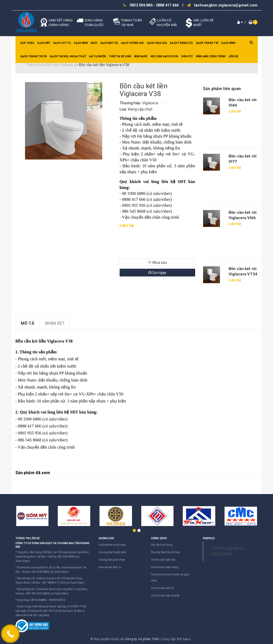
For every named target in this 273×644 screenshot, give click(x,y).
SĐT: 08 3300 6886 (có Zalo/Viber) (47, 594)
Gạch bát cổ (109, 43)
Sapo (187, 639)
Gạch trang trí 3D (34, 56)
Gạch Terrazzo (181, 43)
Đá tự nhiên (98, 56)
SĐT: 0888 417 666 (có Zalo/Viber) (63, 583)
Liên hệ (234, 56)
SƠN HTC (187, 56)
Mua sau (157, 263)
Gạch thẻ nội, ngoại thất (68, 56)
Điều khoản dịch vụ (110, 567)
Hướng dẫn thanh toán (113, 552)
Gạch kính (228, 43)
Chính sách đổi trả (162, 588)
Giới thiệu (27, 43)
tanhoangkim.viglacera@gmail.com (226, 5)
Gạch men (81, 43)
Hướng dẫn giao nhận (112, 560)
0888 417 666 (167, 5)
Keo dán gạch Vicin (165, 56)
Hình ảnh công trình (211, 56)
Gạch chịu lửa (157, 43)
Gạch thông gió (133, 43)
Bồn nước (141, 56)
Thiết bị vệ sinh (120, 56)
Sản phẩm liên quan (222, 89)
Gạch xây (44, 43)
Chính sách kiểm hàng (165, 567)
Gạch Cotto (62, 43)
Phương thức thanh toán (166, 552)
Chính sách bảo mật (163, 560)
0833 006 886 (141, 5)
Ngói (94, 43)
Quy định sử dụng (162, 545)
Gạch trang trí (207, 43)
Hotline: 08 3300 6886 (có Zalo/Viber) (45, 572)
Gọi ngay (157, 273)
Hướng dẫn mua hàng (112, 545)
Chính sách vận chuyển (165, 596)
